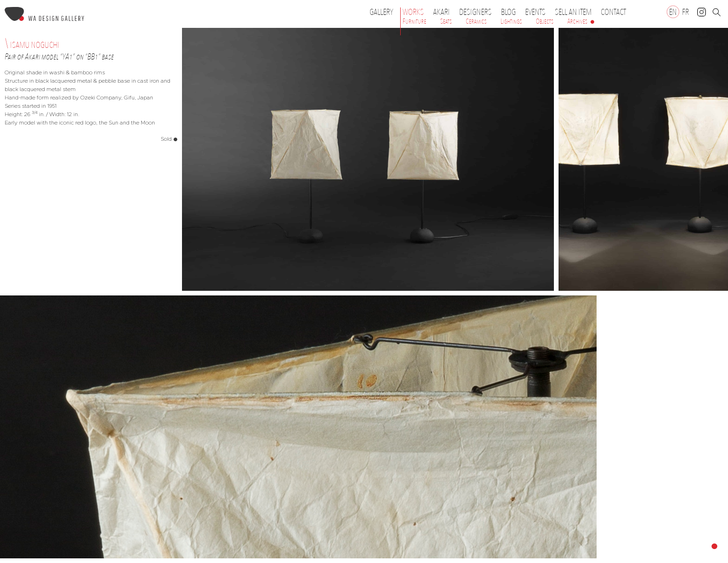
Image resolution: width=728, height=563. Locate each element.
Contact (613, 12)
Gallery (381, 12)
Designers (478, 12)
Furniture (414, 21)
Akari (442, 12)
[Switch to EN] (673, 12)
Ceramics (476, 21)
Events (538, 12)
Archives (577, 21)
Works (416, 12)
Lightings (511, 21)
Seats (446, 21)
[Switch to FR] (686, 12)
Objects (545, 21)
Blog (508, 12)
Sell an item (573, 12)
